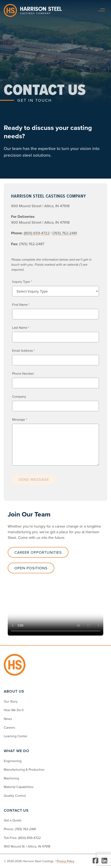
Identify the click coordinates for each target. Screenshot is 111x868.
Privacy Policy (65, 861)
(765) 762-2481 (25, 829)
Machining (11, 778)
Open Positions (31, 568)
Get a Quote (13, 820)
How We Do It (14, 710)
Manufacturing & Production (24, 769)
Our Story (11, 701)
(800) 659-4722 (29, 838)
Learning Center (16, 736)
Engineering (13, 761)
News (8, 719)
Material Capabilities (19, 787)
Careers (9, 727)
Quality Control (15, 796)
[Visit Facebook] (95, 861)
